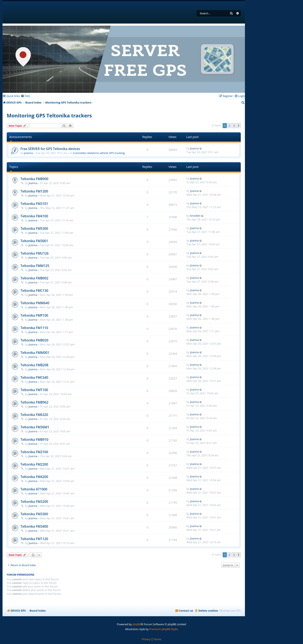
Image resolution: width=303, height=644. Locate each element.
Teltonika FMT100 (34, 390)
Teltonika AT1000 (34, 489)
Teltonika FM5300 (34, 228)
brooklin (195, 216)
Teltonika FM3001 (34, 241)
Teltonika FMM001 (35, 353)
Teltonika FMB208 (34, 365)
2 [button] (229, 126)
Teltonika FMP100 (34, 315)
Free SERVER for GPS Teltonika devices (50, 149)
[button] (239, 126)
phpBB (137, 624)
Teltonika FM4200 (34, 477)
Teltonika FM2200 (34, 464)
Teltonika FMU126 (35, 253)
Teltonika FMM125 (35, 266)
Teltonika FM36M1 (35, 427)
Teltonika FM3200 (34, 502)
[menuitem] (25, 96)
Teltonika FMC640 (34, 377)
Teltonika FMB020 (34, 340)
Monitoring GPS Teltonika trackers (49, 115)
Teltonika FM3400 (34, 526)
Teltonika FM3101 (34, 204)
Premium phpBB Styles (164, 629)
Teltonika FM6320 (34, 415)
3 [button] (234, 126)
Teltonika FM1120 (34, 539)
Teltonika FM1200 (34, 191)
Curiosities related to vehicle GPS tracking (99, 153)
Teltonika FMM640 (35, 303)
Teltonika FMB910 (34, 440)
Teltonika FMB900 (34, 179)
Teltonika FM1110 (34, 328)
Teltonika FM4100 (34, 216)
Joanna (29, 153)
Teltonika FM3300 (34, 514)
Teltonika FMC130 (34, 291)
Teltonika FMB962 (34, 402)
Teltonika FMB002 (34, 278)
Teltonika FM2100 (34, 452)
